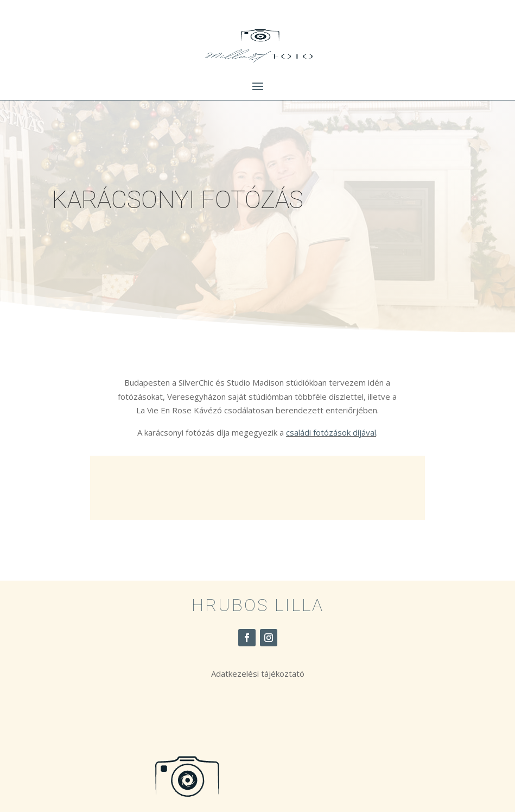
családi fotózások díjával (331, 432)
